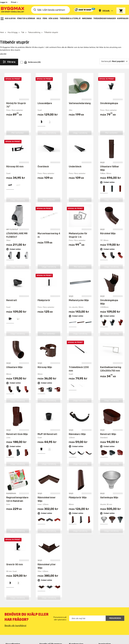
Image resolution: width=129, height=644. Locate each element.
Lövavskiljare (45, 96)
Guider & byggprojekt (110, 641)
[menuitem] (2, 19)
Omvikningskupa (109, 96)
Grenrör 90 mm (15, 558)
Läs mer (3, 47)
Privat (14, 2)
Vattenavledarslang (80, 96)
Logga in (4, 2)
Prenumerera (115, 611)
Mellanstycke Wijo (79, 293)
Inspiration (105, 637)
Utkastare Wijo (14, 360)
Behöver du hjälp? (78, 641)
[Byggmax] (13, 10)
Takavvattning (34, 25)
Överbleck (43, 160)
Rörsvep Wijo (45, 360)
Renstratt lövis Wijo (17, 427)
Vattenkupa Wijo (109, 491)
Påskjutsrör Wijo (78, 491)
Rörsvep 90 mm (15, 160)
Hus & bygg (13, 25)
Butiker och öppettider (51, 641)
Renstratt (12, 293)
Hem (2, 25)
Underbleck (75, 160)
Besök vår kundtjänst (15, 619)
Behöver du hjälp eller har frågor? (26, 610)
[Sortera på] (114, 55)
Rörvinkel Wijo (108, 227)
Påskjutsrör (44, 293)
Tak (23, 25)
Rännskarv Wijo (77, 427)
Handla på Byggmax (51, 637)
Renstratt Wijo (108, 427)
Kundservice (76, 637)
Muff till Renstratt (47, 427)
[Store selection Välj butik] (106, 11)
